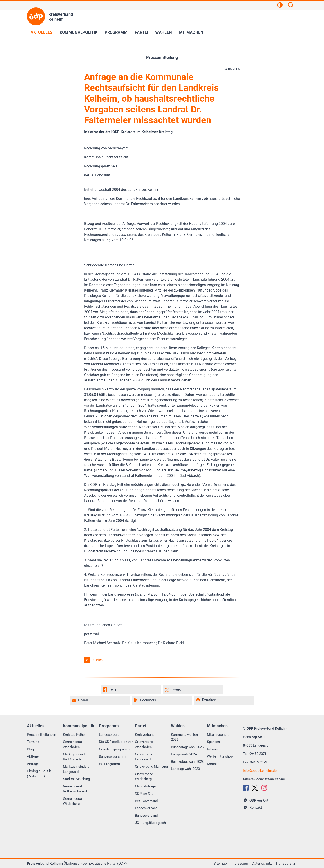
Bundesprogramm (112, 756)
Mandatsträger (146, 786)
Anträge (33, 764)
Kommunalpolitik (79, 32)
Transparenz (285, 863)
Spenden (213, 742)
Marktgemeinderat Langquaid (77, 769)
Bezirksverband (146, 801)
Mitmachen (191, 32)
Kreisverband (145, 735)
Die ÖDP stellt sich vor (116, 742)
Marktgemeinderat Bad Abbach (77, 757)
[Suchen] (291, 6)
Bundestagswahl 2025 (187, 747)
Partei (141, 32)
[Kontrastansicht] (280, 6)
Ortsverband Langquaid (144, 757)
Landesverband (146, 808)
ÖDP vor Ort (144, 794)
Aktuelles (42, 32)
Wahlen (164, 32)
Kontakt (213, 764)
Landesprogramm (112, 735)
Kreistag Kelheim (76, 735)
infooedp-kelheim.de (260, 771)
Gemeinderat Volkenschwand (75, 789)
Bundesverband (146, 816)
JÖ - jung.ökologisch (150, 823)
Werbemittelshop (220, 756)
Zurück (98, 660)
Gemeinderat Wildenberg (73, 801)
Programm (116, 32)
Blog (30, 749)
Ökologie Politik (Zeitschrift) (39, 774)
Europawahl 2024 (184, 754)
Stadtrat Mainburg (76, 779)
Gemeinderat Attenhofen (73, 744)
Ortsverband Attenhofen (144, 744)
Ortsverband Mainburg (151, 767)
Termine (33, 742)
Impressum (239, 863)
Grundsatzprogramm (114, 749)
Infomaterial (216, 749)
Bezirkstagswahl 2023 (187, 762)
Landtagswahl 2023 (185, 769)
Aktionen (34, 756)
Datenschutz (262, 863)
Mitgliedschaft (218, 735)
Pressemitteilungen (42, 735)
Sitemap (220, 863)
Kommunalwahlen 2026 (184, 737)
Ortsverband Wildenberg (144, 777)
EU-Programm (109, 764)
